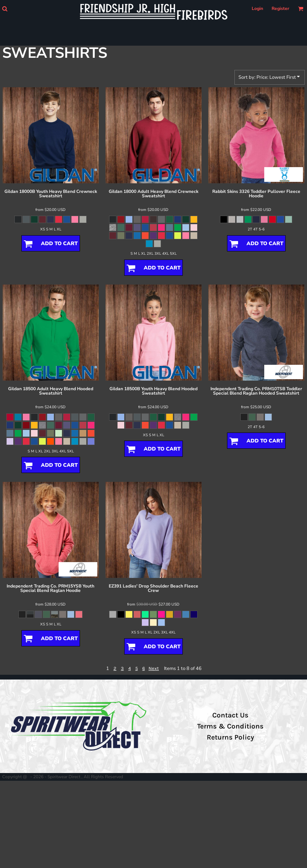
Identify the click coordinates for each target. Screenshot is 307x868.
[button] (5, 9)
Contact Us (230, 715)
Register (280, 8)
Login (257, 8)
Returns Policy (230, 737)
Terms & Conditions (230, 726)
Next (154, 668)
